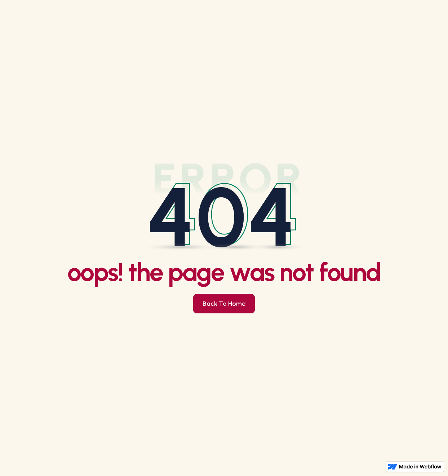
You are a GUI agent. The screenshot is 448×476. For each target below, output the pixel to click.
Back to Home (224, 304)
